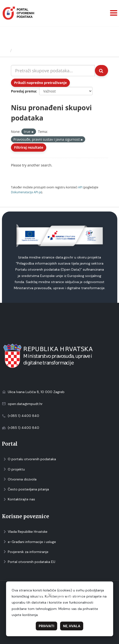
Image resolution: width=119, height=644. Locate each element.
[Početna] (6, 50)
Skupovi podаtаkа (34, 50)
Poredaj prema (23, 91)
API (80, 187)
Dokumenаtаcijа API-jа (26, 192)
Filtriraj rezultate (29, 147)
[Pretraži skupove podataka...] (53, 71)
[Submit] (101, 71)
